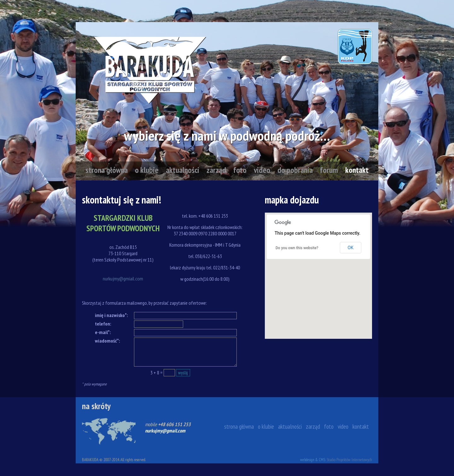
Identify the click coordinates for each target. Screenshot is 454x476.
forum (329, 170)
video (262, 170)
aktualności (183, 170)
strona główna (107, 170)
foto (240, 170)
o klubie (147, 170)
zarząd (216, 170)
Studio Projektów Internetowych (349, 460)
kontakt (357, 170)
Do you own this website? (297, 248)
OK (351, 248)
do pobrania (295, 170)
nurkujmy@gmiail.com (123, 279)
